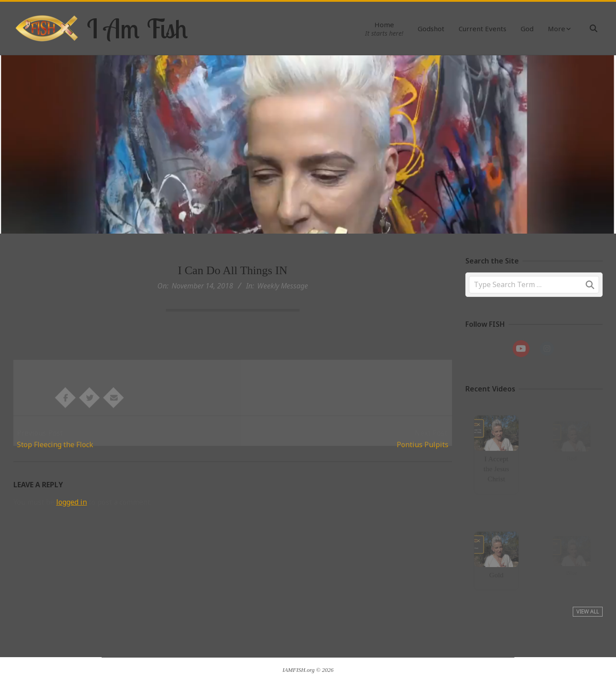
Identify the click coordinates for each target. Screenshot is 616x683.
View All (588, 611)
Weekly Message (283, 286)
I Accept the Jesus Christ (497, 467)
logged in (72, 502)
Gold (496, 573)
